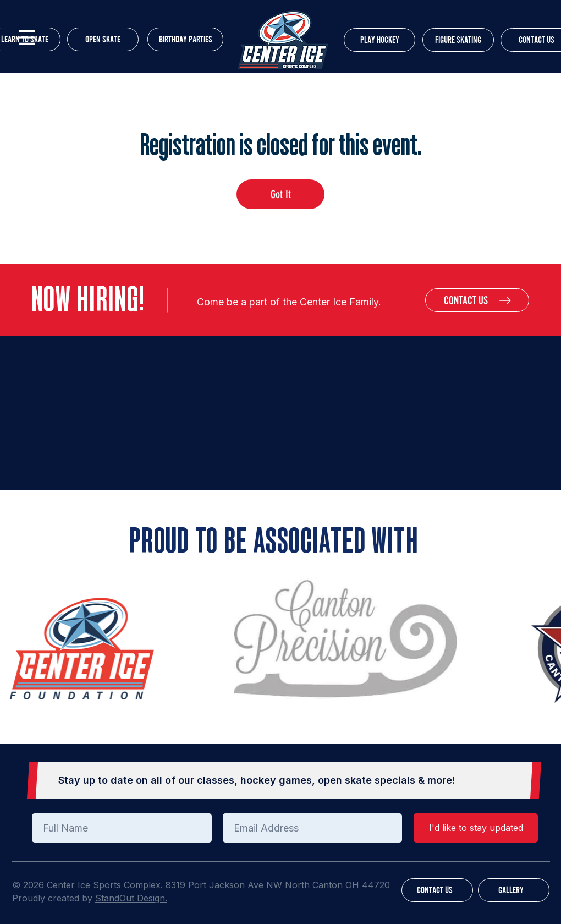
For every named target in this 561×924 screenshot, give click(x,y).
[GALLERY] (514, 890)
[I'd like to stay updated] (476, 828)
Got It (281, 194)
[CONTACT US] (477, 300)
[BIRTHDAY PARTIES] (185, 39)
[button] (27, 37)
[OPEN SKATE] (103, 39)
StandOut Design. (131, 898)
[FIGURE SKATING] (458, 40)
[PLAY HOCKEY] (380, 40)
